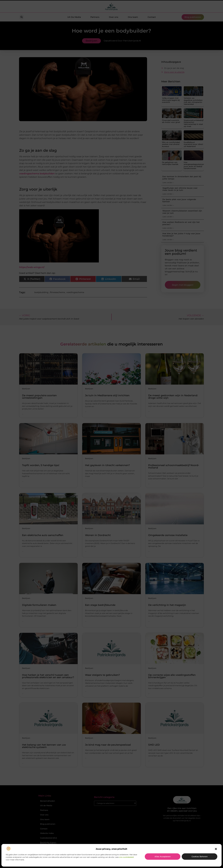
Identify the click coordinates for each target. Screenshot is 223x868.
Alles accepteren (163, 856)
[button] (216, 849)
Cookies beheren (200, 856)
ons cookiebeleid (126, 857)
